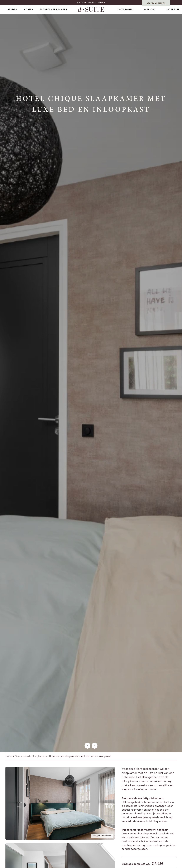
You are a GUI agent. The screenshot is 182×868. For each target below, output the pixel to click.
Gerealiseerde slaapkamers (31, 756)
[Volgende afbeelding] (95, 746)
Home (9, 756)
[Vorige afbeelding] (87, 746)
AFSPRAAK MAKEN (156, 3)
